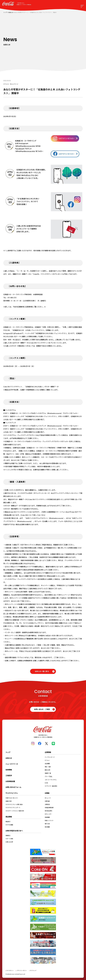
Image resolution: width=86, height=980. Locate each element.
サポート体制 (9, 839)
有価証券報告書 (49, 807)
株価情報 (47, 817)
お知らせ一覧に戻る (42, 671)
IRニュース (48, 798)
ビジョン (47, 760)
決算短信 (47, 804)
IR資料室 (47, 801)
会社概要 (47, 764)
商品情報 (9, 817)
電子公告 (47, 824)
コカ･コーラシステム (51, 780)
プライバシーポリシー (22, 971)
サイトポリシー (10, 971)
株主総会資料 (48, 811)
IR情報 (47, 793)
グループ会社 (48, 776)
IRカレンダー (48, 814)
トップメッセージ (50, 757)
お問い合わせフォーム (13, 787)
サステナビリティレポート (13, 807)
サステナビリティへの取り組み (14, 804)
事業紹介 (8, 835)
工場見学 (9, 775)
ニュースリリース (12, 764)
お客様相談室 (10, 781)
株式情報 (47, 827)
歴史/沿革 (47, 770)
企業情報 (48, 752)
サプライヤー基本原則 (51, 786)
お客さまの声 (9, 842)
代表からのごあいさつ (12, 798)
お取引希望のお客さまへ (14, 831)
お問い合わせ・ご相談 (42, 709)
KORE (46, 783)
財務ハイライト (49, 820)
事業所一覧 (48, 773)
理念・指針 (48, 767)
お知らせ (11, 12)
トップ (5, 12)
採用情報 (9, 770)
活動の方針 (9, 801)
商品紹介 (8, 821)
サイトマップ (33, 971)
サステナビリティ (12, 793)
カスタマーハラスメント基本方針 (15, 811)
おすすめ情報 (9, 825)
